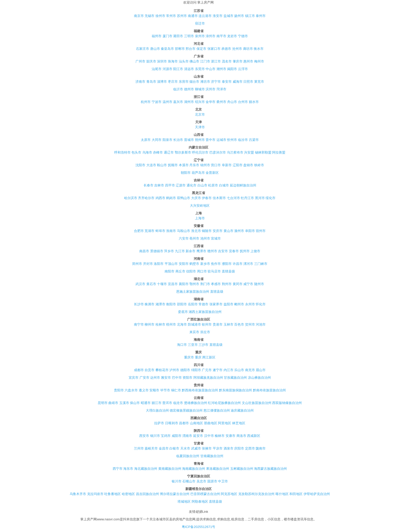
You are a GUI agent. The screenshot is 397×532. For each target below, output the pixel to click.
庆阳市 (239, 448)
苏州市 (182, 16)
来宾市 (194, 332)
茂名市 (227, 61)
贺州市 (250, 324)
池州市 (205, 238)
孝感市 (216, 284)
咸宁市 (248, 284)
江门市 (205, 61)
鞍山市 (162, 165)
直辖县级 (228, 271)
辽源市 (181, 185)
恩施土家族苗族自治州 (193, 292)
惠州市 (248, 61)
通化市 (192, 185)
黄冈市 (238, 284)
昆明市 (103, 403)
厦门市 (167, 36)
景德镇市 (157, 251)
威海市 (238, 82)
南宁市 (139, 324)
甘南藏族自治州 (212, 456)
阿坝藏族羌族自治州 (208, 378)
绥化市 (271, 198)
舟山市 (232, 102)
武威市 (196, 448)
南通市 (193, 16)
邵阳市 (182, 304)
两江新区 (209, 357)
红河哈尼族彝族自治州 (224, 403)
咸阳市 (177, 436)
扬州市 (239, 16)
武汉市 (140, 284)
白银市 (174, 448)
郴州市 (239, 304)
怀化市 (261, 304)
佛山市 (194, 61)
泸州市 (174, 370)
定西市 (250, 448)
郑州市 (137, 264)
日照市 (248, 82)
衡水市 (259, 49)
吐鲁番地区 (113, 494)
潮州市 (221, 69)
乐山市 (239, 370)
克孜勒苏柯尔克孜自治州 (256, 494)
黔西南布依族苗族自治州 (200, 390)
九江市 (180, 251)
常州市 (171, 16)
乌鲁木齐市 (78, 494)
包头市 (136, 152)
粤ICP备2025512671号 (199, 527)
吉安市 (223, 251)
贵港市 (218, 324)
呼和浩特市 (122, 152)
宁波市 (157, 102)
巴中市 (177, 378)
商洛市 (241, 436)
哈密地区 (128, 494)
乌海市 (147, 152)
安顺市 (154, 390)
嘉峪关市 (151, 448)
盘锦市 (248, 165)
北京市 (200, 114)
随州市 (259, 284)
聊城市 (200, 89)
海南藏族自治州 (194, 469)
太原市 (146, 140)
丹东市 (194, 165)
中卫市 (223, 481)
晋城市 (189, 140)
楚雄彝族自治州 (196, 403)
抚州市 (245, 251)
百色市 (239, 324)
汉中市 (209, 436)
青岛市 (151, 82)
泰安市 (227, 82)
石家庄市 (143, 49)
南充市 (250, 370)
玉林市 (229, 324)
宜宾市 (134, 378)
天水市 (185, 448)
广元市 (207, 370)
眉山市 (261, 370)
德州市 (189, 89)
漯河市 (248, 264)
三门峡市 (261, 264)
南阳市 (170, 271)
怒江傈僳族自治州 (217, 410)
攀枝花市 (162, 370)
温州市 (167, 102)
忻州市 (232, 140)
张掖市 (207, 448)
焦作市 (216, 264)
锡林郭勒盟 (263, 152)
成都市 (139, 370)
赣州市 (212, 251)
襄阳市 (184, 284)
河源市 (167, 69)
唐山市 (155, 49)
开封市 (148, 264)
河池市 (261, 324)
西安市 (144, 436)
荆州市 (227, 284)
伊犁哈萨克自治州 (317, 494)
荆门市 (205, 284)
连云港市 (205, 16)
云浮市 (243, 69)
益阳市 (229, 304)
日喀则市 (172, 423)
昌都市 (184, 423)
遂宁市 (218, 370)
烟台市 (194, 82)
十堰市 (162, 284)
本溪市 (184, 165)
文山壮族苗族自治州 (257, 403)
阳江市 (178, 69)
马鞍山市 (184, 231)
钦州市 (207, 324)
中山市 (211, 69)
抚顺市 (173, 165)
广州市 (140, 61)
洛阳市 (159, 264)
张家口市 (214, 49)
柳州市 (150, 324)
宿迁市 (200, 23)
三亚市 (193, 345)
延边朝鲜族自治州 (243, 185)
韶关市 (151, 61)
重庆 (198, 357)
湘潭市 (160, 304)
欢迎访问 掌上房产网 (199, 2)
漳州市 (211, 36)
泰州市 (261, 16)
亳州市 (194, 238)
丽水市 (254, 102)
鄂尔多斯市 (183, 152)
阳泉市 (167, 140)
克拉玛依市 (95, 494)
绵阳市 (196, 370)
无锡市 (150, 16)
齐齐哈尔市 (146, 198)
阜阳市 (250, 231)
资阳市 (187, 378)
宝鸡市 (166, 436)
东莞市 (200, 69)
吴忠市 (201, 481)
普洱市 (167, 403)
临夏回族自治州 (188, 456)
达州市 (155, 378)
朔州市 (200, 140)
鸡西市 (160, 198)
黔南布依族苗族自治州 (269, 390)
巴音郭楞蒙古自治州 (205, 494)
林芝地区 (239, 423)
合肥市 (139, 231)
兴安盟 (249, 152)
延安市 (198, 436)
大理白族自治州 (157, 410)
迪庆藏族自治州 (242, 410)
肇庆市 (238, 61)
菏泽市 (221, 89)
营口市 (216, 165)
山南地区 (196, 423)
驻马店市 (214, 271)
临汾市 (243, 140)
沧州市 (237, 49)
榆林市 (220, 436)
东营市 (184, 82)
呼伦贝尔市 (200, 152)
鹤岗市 (171, 198)
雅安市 (166, 378)
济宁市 (216, 82)
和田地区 (296, 494)
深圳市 (162, 61)
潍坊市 (205, 82)
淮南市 (171, 231)
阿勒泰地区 (200, 502)
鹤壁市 (194, 264)
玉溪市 (124, 403)
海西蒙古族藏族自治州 (270, 469)
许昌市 (238, 264)
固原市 (212, 481)
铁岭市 (259, 165)
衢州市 (221, 102)
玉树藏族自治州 (242, 469)
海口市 (182, 345)
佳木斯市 (219, 198)
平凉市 (218, 448)
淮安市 (218, 16)
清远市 (189, 69)
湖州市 (189, 102)
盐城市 (229, 16)
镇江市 (250, 16)
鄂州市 (194, 284)
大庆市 (196, 198)
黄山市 (229, 231)
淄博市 (162, 82)
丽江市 (157, 403)
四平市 (170, 185)
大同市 (157, 140)
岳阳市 (193, 304)
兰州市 (139, 448)
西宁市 (118, 469)
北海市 (182, 324)
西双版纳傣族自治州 (287, 403)
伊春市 (207, 198)
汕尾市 (157, 69)
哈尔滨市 (131, 198)
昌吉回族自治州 (147, 494)
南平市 (221, 36)
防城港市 (194, 324)
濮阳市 (227, 264)
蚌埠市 (160, 231)
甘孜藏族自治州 (235, 378)
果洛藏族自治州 (218, 469)
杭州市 (146, 102)
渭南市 (187, 436)
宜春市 (234, 251)
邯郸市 (180, 49)
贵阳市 (119, 390)
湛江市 (216, 61)
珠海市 (173, 61)
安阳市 (184, 264)
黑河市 (260, 198)
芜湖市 (150, 231)
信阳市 (191, 271)
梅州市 (259, 61)
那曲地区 (211, 423)
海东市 (128, 469)
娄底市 (183, 312)
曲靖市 (113, 403)
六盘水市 (131, 390)
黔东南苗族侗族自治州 (235, 390)
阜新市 (227, 165)
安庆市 (218, 231)
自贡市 (150, 370)
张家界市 (216, 304)
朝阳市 (186, 173)
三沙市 (203, 345)
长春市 (148, 185)
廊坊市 (248, 49)
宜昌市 (173, 284)
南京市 (139, 16)
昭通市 (146, 403)
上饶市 (255, 251)
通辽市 (169, 152)
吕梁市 (254, 140)
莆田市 (178, 36)
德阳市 (185, 370)
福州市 (157, 36)
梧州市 (171, 324)
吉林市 (159, 185)
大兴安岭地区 (200, 206)
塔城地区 (184, 502)
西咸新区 (254, 436)
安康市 (231, 436)
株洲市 (150, 304)
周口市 (202, 271)
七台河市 (233, 198)
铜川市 (155, 436)
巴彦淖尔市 (218, 152)
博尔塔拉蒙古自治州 (175, 494)
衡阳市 (171, 304)
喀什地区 (282, 494)
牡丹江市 (247, 198)
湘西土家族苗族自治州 (205, 312)
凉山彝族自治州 (259, 378)
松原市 (213, 185)
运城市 (221, 140)
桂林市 (160, 324)
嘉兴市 (178, 102)
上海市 (200, 218)
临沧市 (178, 403)
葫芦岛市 (198, 173)
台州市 (243, 102)
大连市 (151, 165)
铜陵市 (207, 231)
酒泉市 (229, 448)
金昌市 (164, 448)
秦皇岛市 (167, 49)
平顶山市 (171, 264)
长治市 (178, 140)
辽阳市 (238, 165)
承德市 (226, 49)
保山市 (135, 403)
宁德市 (243, 36)
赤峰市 (158, 152)
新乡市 (205, 264)
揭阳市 (232, 69)
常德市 (203, 304)
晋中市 (211, 140)
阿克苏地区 (229, 494)
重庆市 (189, 357)
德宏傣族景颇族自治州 (186, 410)
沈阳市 (140, 165)
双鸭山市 (184, 198)
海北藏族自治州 (146, 469)
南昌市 (144, 251)
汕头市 (184, 61)
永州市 (250, 304)
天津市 (200, 127)
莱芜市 (259, 82)
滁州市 (239, 231)
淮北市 (196, 231)
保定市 (201, 49)
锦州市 (205, 165)
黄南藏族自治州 (170, 469)
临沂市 (178, 89)
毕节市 (165, 390)
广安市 (144, 378)
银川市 (177, 481)
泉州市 (200, 36)
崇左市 (205, 332)
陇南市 (261, 448)
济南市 (140, 82)
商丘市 (180, 271)
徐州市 (160, 16)
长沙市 (139, 304)
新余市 (191, 251)
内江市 (229, 370)
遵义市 (144, 390)
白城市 (224, 185)
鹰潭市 (201, 251)
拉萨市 (159, 423)
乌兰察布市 (235, 152)
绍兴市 (200, 102)
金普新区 (212, 173)
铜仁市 (176, 390)
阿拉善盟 (279, 152)
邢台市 (191, 49)
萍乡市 (169, 251)
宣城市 (216, 238)
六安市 (184, 238)
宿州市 (261, 231)
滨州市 (211, 89)
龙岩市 (232, 36)
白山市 (202, 185)
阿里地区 (225, 423)
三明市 (189, 36)
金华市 (211, 102)
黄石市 (151, 284)
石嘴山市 (189, 481)
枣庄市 (173, 82)
